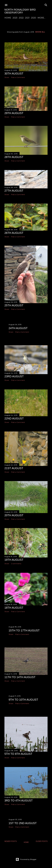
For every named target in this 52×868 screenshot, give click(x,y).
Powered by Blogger (26, 859)
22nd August (14, 418)
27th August (14, 190)
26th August (14, 233)
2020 (34, 18)
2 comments (16, 564)
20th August (14, 515)
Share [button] (7, 77)
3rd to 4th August (19, 801)
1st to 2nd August (23, 824)
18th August (14, 608)
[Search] (46, 4)
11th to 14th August (20, 677)
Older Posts (42, 842)
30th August (14, 73)
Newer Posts (11, 842)
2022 (21, 18)
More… (41, 18)
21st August (14, 468)
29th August (14, 113)
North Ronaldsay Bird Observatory (20, 11)
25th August (14, 305)
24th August (18, 328)
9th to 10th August (23, 700)
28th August (14, 157)
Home (8, 18)
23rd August (14, 376)
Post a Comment (18, 77)
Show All (40, 32)
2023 (15, 18)
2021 (27, 18)
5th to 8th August (18, 754)
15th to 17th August (24, 630)
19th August (14, 560)
